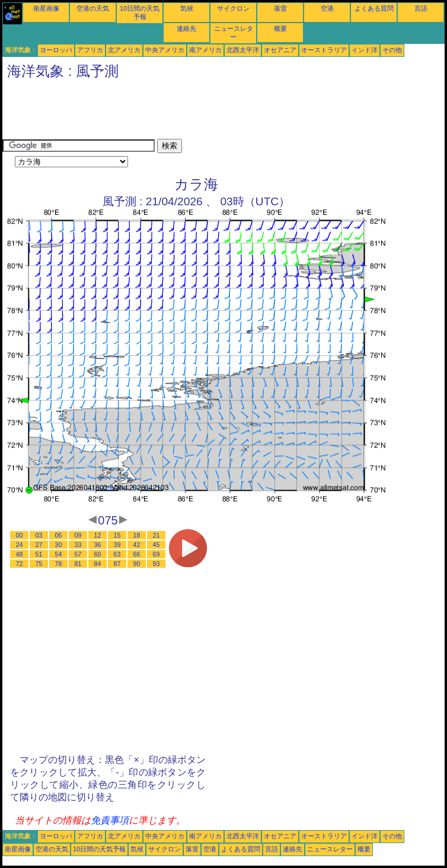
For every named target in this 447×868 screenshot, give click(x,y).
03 (39, 535)
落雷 (280, 8)
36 (98, 545)
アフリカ (90, 50)
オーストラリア (324, 50)
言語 (421, 8)
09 (78, 535)
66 (137, 554)
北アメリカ (124, 50)
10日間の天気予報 (99, 849)
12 (98, 535)
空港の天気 (93, 8)
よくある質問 (374, 8)
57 (78, 554)
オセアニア (280, 50)
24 (20, 545)
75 (39, 564)
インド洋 (365, 50)
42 (137, 545)
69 (157, 554)
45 (157, 545)
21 (157, 535)
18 (137, 535)
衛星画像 (46, 8)
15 (117, 535)
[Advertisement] (218, 112)
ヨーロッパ (56, 50)
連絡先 (186, 28)
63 (117, 554)
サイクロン (233, 8)
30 (59, 545)
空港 (327, 8)
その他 (392, 50)
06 (59, 535)
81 (78, 564)
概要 (280, 28)
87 (117, 564)
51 (39, 554)
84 (98, 564)
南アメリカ (205, 50)
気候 (187, 8)
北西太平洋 (243, 50)
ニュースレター (330, 849)
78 (59, 564)
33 (78, 545)
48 (20, 554)
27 (39, 545)
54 (59, 554)
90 (137, 564)
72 (20, 564)
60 (98, 554)
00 (20, 535)
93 (157, 564)
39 (117, 545)
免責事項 (110, 820)
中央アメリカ (165, 50)
